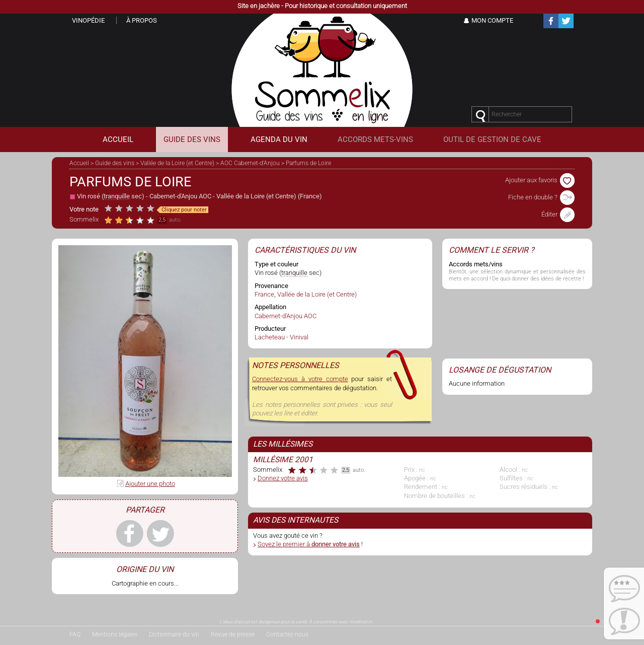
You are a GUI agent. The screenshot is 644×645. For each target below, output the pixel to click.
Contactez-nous (287, 634)
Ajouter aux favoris (540, 180)
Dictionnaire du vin (174, 634)
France (310, 196)
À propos (142, 20)
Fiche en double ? (541, 197)
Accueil (79, 163)
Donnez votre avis (283, 478)
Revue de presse (233, 634)
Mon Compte (492, 20)
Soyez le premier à (309, 544)
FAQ (75, 634)
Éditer (558, 214)
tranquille (117, 196)
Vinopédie (88, 20)
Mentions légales (115, 634)
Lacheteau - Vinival (281, 337)
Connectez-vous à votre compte (300, 379)
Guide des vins (115, 163)
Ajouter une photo (150, 484)
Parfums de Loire (308, 163)
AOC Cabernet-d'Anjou (250, 163)
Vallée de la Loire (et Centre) (177, 163)
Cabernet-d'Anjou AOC (180, 196)
